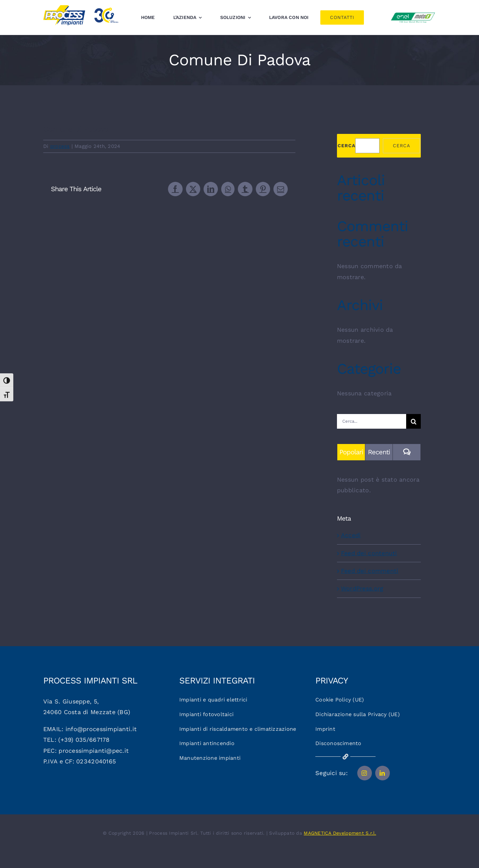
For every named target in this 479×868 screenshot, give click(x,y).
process (60, 146)
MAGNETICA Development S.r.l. (340, 833)
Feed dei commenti (370, 571)
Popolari (351, 452)
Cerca (346, 146)
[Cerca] (413, 421)
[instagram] (365, 773)
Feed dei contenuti (369, 553)
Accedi (351, 535)
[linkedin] (383, 773)
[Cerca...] (372, 421)
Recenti (379, 452)
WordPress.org (362, 588)
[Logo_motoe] (413, 13)
